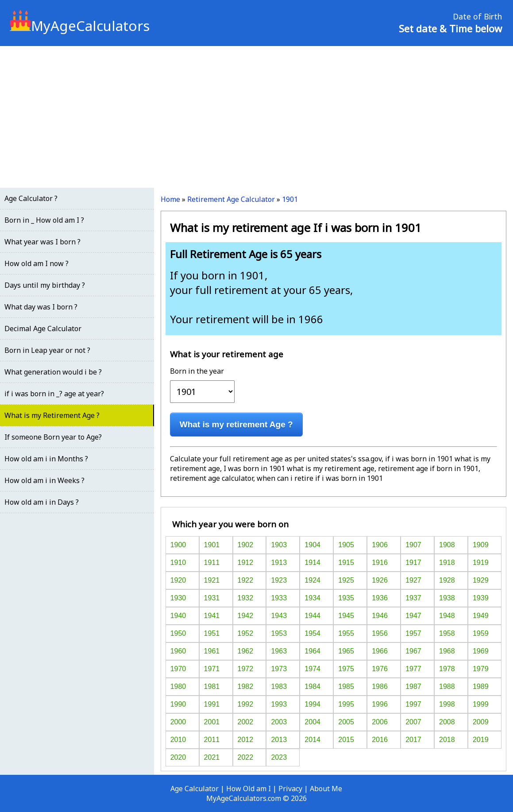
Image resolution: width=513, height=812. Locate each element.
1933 (279, 598)
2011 (212, 740)
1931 (212, 598)
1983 (279, 686)
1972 (246, 669)
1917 (413, 563)
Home (170, 199)
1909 (481, 545)
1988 (447, 686)
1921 (212, 580)
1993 (279, 704)
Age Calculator (195, 789)
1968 (447, 651)
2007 (413, 722)
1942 (246, 616)
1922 (246, 580)
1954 (312, 633)
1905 (346, 545)
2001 (212, 722)
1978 (447, 669)
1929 (481, 580)
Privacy (290, 789)
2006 (380, 722)
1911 (212, 563)
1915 (346, 563)
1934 (312, 598)
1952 (246, 633)
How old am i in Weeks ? (44, 480)
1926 (380, 580)
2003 (279, 722)
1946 (380, 616)
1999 (481, 704)
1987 (413, 686)
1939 (481, 598)
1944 (312, 616)
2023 (279, 757)
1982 (246, 686)
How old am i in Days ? (42, 502)
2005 (346, 722)
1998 (447, 704)
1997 (413, 704)
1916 (380, 563)
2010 (178, 740)
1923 (279, 580)
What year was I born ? (42, 242)
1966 (380, 651)
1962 (246, 651)
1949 (481, 616)
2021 (212, 757)
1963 (279, 651)
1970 (178, 669)
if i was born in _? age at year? (54, 394)
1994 (312, 704)
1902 (246, 545)
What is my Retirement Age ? (52, 415)
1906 (380, 545)
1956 (380, 633)
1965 (346, 651)
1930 (178, 598)
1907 (413, 545)
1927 (413, 580)
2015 (346, 740)
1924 (312, 580)
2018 (447, 740)
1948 (447, 616)
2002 (246, 722)
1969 (481, 651)
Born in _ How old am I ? (44, 220)
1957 (413, 633)
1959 (481, 633)
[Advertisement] (256, 117)
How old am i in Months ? (46, 459)
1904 (312, 545)
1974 (312, 669)
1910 (178, 563)
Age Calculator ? (31, 198)
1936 (380, 598)
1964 (312, 651)
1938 (447, 598)
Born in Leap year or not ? (47, 350)
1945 (346, 616)
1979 (481, 669)
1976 (380, 669)
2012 (246, 740)
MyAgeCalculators (80, 26)
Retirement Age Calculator (231, 199)
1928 (447, 580)
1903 (279, 545)
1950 (178, 633)
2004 (312, 722)
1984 (312, 686)
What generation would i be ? (53, 372)
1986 (380, 686)
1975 (346, 669)
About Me (326, 789)
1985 (346, 686)
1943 (279, 616)
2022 (246, 757)
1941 (212, 616)
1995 (346, 704)
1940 (178, 616)
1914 (312, 563)
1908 (447, 545)
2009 (481, 722)
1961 (212, 651)
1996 (380, 704)
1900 (178, 545)
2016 (380, 740)
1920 (178, 580)
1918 (447, 563)
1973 (279, 669)
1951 (212, 633)
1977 (413, 669)
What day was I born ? (41, 307)
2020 (178, 757)
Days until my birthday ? (45, 285)
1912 (246, 563)
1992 (246, 704)
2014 (312, 740)
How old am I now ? (37, 263)
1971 (212, 669)
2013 (279, 740)
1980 (178, 686)
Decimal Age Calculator (43, 329)
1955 (346, 633)
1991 (212, 704)
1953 (279, 633)
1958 (447, 633)
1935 (346, 598)
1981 (212, 686)
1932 (246, 598)
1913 (279, 563)
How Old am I (249, 789)
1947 (413, 616)
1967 (413, 651)
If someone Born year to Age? (53, 437)
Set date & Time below (450, 28)
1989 (481, 686)
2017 (413, 740)
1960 (178, 651)
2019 (481, 740)
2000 (178, 722)
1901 (290, 199)
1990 (178, 704)
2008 (447, 722)
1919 (481, 563)
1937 (413, 598)
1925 (346, 580)
